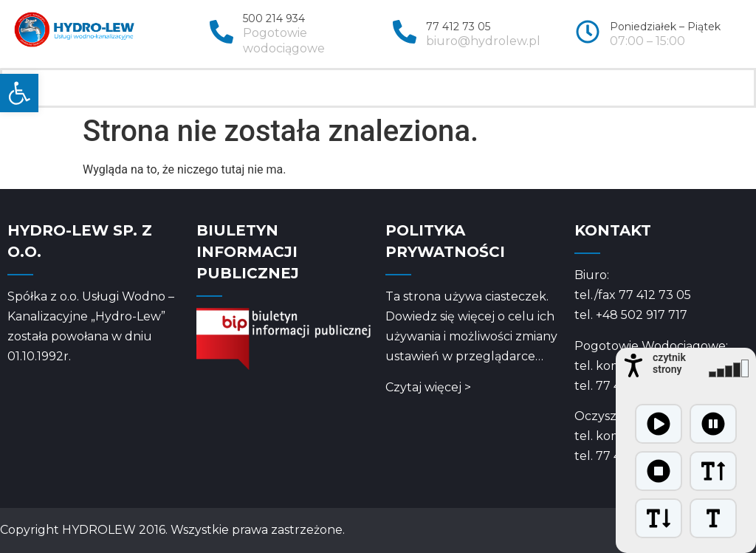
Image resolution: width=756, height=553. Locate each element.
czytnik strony (669, 363)
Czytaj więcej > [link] (428, 387)
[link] (19, 93)
